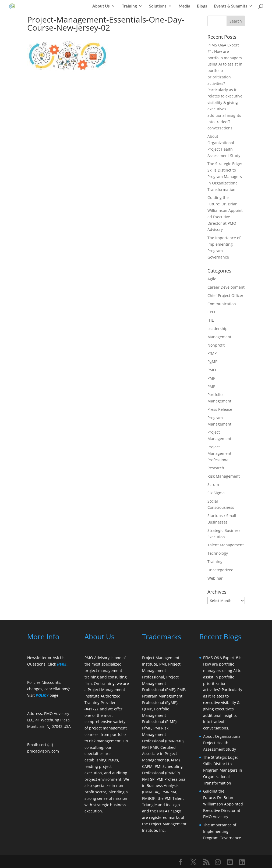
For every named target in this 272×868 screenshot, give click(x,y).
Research (216, 468)
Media (184, 6)
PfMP (212, 353)
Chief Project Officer (225, 295)
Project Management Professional (219, 453)
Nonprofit (216, 345)
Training (129, 6)
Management (219, 337)
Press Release (220, 409)
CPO (211, 312)
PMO (212, 370)
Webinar (215, 578)
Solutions (158, 6)
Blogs (202, 6)
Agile (212, 279)
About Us (101, 6)
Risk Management (224, 476)
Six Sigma (216, 493)
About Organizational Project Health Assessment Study (222, 743)
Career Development (226, 287)
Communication (222, 304)
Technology (218, 553)
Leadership (218, 328)
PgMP (212, 362)
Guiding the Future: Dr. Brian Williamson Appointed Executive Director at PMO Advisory (224, 804)
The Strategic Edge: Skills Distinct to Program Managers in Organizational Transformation (225, 176)
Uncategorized (220, 570)
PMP (211, 378)
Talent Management (226, 545)
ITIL (211, 320)
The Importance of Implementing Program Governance (222, 831)
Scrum (213, 484)
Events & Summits (231, 6)
